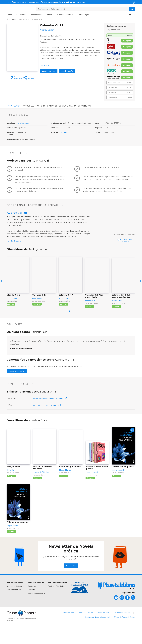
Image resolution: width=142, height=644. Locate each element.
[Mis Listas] (129, 16)
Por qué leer (29, 106)
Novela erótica (23, 123)
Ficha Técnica (14, 106)
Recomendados (36, 15)
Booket (64, 132)
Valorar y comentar (17, 385)
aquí (85, 2)
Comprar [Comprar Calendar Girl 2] (10, 318)
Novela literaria (92, 318)
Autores (60, 15)
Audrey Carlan (17, 213)
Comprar (127, 41)
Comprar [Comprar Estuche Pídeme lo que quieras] (90, 492)
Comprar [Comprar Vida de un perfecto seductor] (38, 492)
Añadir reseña (67, 71)
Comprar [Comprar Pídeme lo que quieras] (64, 490)
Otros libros (84, 106)
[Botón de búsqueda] (132, 9)
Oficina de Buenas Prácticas (125, 632)
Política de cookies (104, 627)
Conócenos (32, 601)
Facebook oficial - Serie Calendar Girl (50, 413)
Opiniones (52, 106)
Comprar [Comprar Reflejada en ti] (11, 490)
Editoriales (50, 15)
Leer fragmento (49, 71)
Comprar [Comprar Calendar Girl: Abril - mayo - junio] (90, 321)
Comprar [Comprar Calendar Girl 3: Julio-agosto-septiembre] (116, 321)
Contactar (31, 604)
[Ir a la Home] (7, 20)
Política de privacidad (123, 627)
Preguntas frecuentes (36, 608)
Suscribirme (71, 580)
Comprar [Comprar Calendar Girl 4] (63, 318)
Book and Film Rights (56, 601)
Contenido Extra (67, 106)
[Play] (132, 445)
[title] (116, 600)
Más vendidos (22, 15)
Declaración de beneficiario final (98, 632)
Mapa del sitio (69, 627)
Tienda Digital (83, 15)
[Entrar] (133, 16)
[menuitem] (10, 16)
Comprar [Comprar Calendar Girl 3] (37, 318)
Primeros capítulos (14, 604)
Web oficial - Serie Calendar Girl (48, 420)
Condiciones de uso (85, 627)
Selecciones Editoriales (15, 601)
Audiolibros (71, 15)
